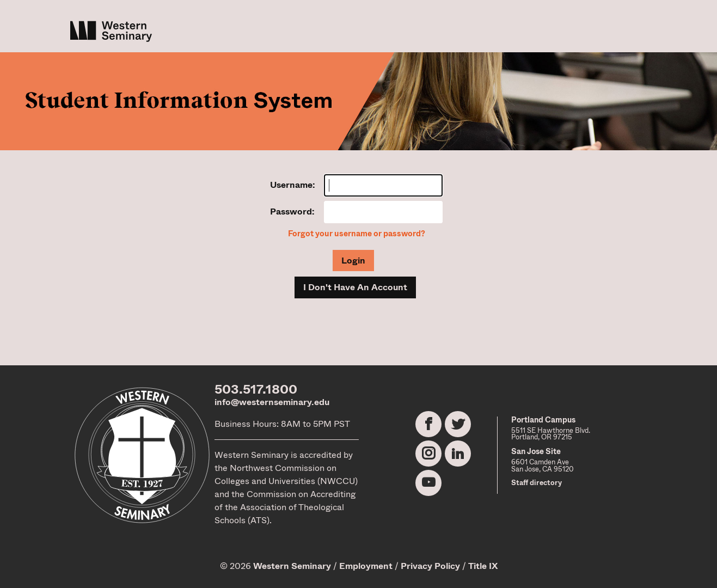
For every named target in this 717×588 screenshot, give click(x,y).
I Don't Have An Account (355, 287)
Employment (366, 566)
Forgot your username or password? (357, 234)
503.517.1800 (256, 389)
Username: (293, 185)
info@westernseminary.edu (272, 402)
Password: (292, 212)
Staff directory (537, 483)
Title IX (483, 566)
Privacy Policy (430, 566)
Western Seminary (292, 566)
